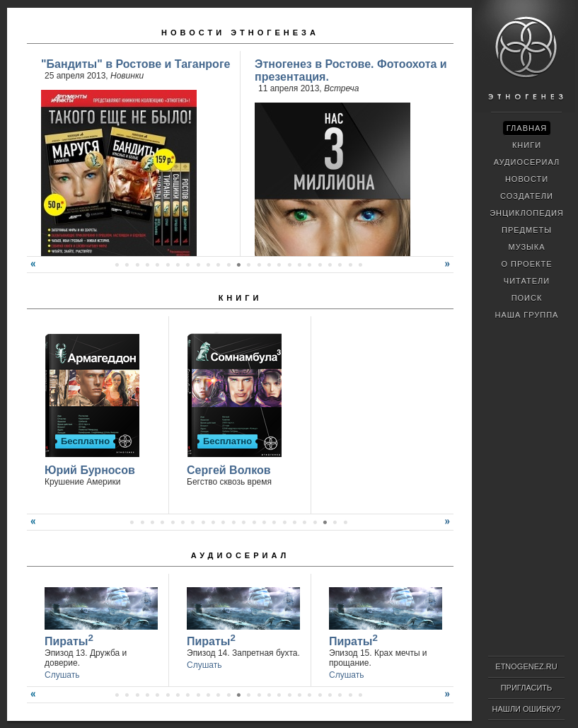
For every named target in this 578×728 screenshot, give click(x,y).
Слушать (62, 675)
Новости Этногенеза (240, 33)
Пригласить (527, 688)
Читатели (527, 281)
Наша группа (527, 315)
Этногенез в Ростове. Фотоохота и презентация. (351, 70)
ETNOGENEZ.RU (526, 666)
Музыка (526, 247)
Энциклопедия (527, 213)
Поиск (527, 298)
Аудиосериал (240, 555)
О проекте (527, 264)
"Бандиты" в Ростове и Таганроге (135, 64)
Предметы (527, 230)
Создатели (527, 196)
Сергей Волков (229, 470)
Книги (241, 298)
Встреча (341, 88)
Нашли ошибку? (527, 709)
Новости (527, 179)
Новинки (127, 76)
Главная (527, 128)
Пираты (69, 640)
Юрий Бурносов (90, 470)
